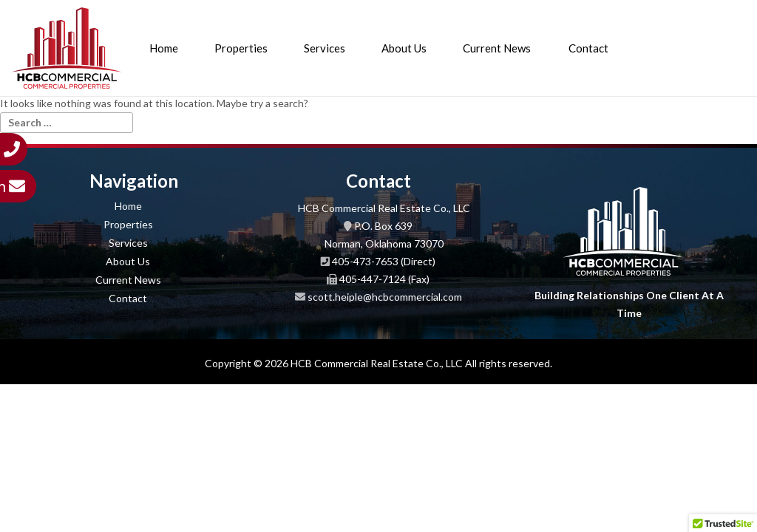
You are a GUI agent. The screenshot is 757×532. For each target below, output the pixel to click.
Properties (241, 48)
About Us (404, 48)
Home (164, 48)
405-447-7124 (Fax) (384, 279)
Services (325, 48)
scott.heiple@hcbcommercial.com (385, 297)
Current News (497, 48)
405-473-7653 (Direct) (384, 261)
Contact (588, 48)
